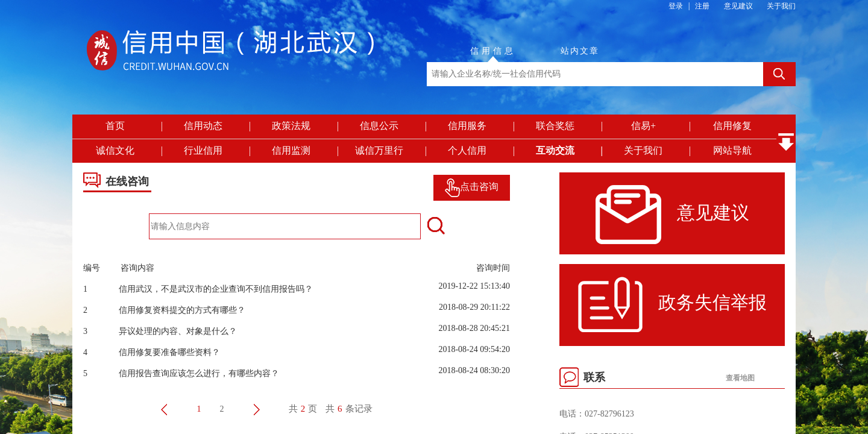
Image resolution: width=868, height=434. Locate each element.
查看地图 (740, 378)
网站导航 (732, 150)
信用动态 (203, 126)
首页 (115, 126)
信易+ (643, 126)
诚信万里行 (379, 150)
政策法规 (291, 126)
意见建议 (738, 6)
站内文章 (580, 51)
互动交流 (555, 150)
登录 (676, 6)
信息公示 (379, 126)
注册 (702, 6)
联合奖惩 (555, 126)
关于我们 (781, 6)
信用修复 (732, 126)
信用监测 (291, 150)
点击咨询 (472, 187)
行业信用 (203, 150)
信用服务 (467, 126)
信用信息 (493, 51)
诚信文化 (115, 150)
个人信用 (467, 150)
